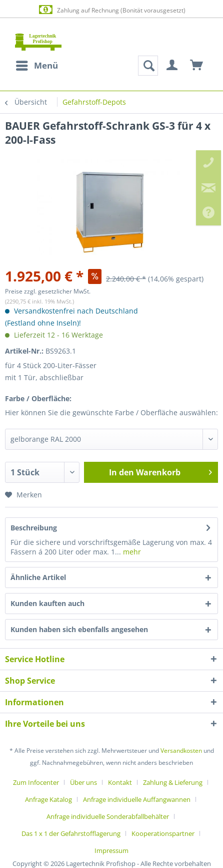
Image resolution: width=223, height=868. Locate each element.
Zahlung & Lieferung (173, 782)
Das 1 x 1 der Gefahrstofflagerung (71, 833)
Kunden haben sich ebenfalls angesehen (79, 629)
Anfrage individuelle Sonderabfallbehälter (108, 816)
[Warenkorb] (197, 66)
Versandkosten (181, 751)
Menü (37, 64)
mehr (131, 552)
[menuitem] (36, 66)
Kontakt (120, 782)
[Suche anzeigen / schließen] (148, 66)
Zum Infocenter (36, 782)
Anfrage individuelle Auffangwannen (137, 799)
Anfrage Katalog (48, 799)
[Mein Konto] (172, 66)
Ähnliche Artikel (38, 577)
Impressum (111, 850)
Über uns (83, 782)
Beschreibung (34, 528)
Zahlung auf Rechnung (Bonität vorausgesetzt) (111, 10)
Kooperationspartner (163, 833)
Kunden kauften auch (47, 603)
